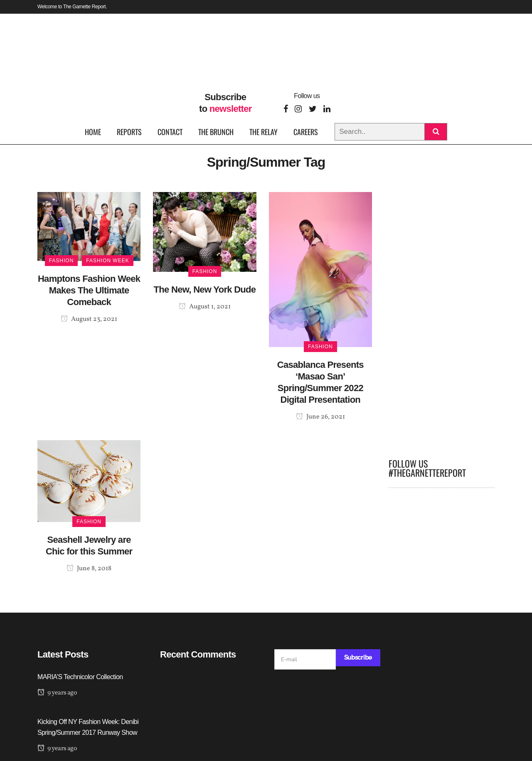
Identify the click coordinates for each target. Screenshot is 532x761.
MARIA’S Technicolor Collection (80, 677)
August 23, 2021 (89, 319)
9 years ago (57, 693)
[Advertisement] (442, 317)
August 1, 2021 (205, 307)
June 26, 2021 (320, 417)
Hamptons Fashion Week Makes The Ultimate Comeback (89, 290)
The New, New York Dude (205, 289)
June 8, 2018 (89, 569)
